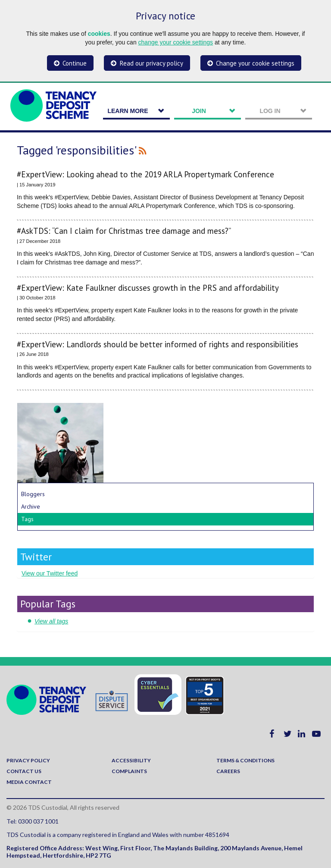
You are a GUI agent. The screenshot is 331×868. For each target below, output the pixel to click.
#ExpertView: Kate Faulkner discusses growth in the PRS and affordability (148, 288)
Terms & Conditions (245, 760)
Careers (228, 771)
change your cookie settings (176, 42)
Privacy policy (28, 760)
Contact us (24, 771)
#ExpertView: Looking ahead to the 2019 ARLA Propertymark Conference (145, 175)
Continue (75, 63)
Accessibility (131, 760)
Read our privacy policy (151, 63)
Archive (31, 506)
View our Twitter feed (50, 573)
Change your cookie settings (255, 63)
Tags (27, 519)
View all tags (51, 621)
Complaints (129, 771)
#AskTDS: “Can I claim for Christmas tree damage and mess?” (124, 231)
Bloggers (33, 494)
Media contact (29, 782)
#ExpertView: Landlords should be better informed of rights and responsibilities (158, 344)
